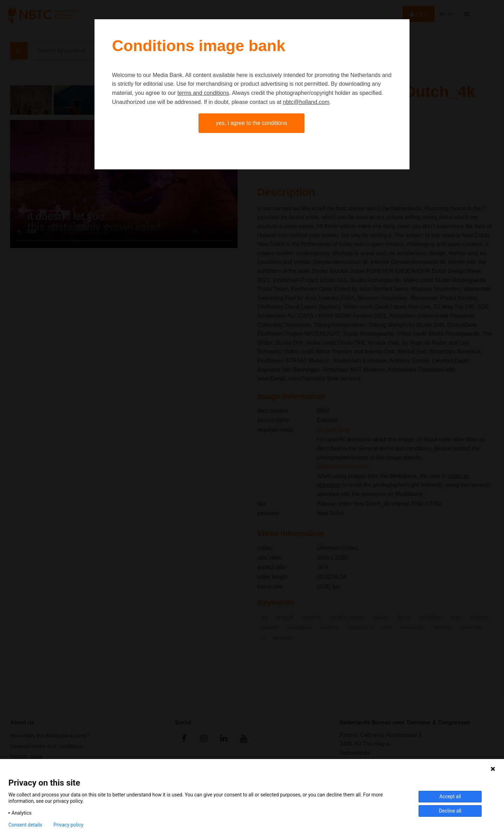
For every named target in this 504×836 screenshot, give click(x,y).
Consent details (25, 825)
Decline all (450, 811)
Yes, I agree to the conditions (252, 123)
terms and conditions (203, 93)
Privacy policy (68, 825)
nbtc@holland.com (306, 102)
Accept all (450, 796)
